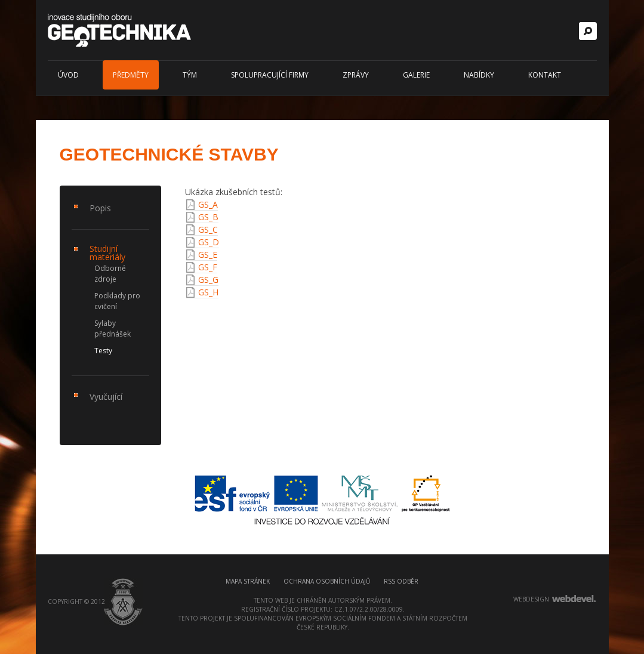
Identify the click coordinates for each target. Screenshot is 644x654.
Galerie (416, 75)
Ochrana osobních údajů (327, 581)
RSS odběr (401, 581)
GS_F (208, 267)
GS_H (208, 292)
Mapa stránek (248, 581)
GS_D (209, 242)
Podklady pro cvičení (117, 301)
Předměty (131, 75)
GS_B (208, 217)
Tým (190, 75)
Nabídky (479, 75)
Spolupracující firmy (270, 75)
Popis (100, 208)
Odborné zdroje (110, 274)
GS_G (208, 280)
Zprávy (356, 75)
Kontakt (545, 75)
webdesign (531, 599)
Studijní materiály (107, 253)
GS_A (208, 204)
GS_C (208, 229)
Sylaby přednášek (113, 328)
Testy (103, 351)
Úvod (68, 75)
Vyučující (106, 397)
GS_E (208, 254)
